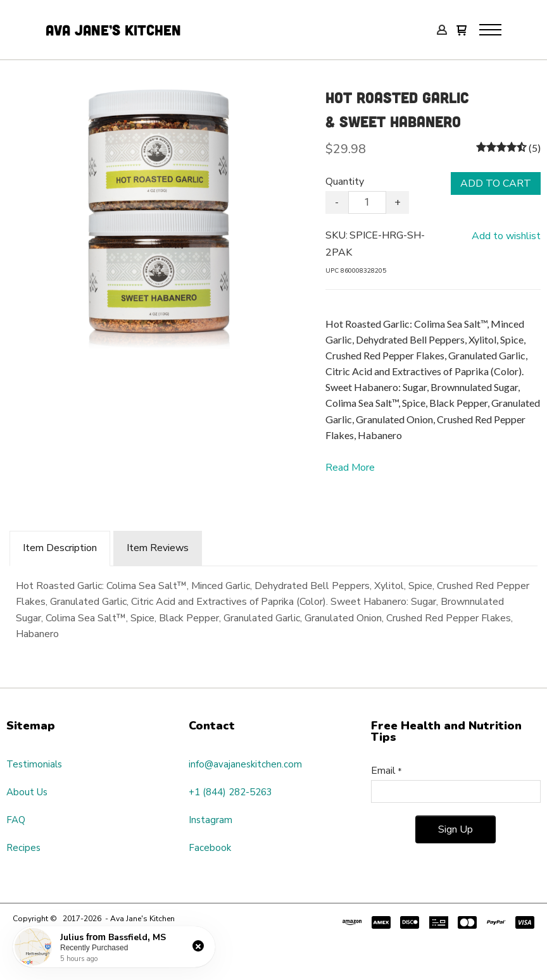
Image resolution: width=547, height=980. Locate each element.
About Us (27, 792)
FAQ (16, 820)
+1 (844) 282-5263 (230, 792)
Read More (350, 468)
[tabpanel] (273, 607)
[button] (462, 31)
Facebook (210, 848)
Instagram (211, 820)
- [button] (337, 202)
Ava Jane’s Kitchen (116, 29)
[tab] (60, 549)
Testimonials (34, 764)
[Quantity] (367, 202)
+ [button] (398, 202)
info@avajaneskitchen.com (245, 764)
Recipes (23, 848)
